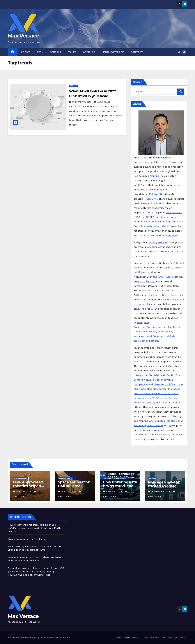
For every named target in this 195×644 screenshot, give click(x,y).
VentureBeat (165, 332)
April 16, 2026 (69, 491)
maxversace (102, 102)
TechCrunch (149, 332)
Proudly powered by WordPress (23, 638)
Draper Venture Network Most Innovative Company (159, 380)
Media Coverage (113, 52)
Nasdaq (162, 327)
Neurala (56, 52)
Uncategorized (20, 478)
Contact (137, 52)
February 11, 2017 (82, 102)
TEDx (40, 52)
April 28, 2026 (24, 491)
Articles (89, 52)
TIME (140, 322)
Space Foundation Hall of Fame (74, 484)
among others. (151, 341)
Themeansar (64, 638)
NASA (143, 412)
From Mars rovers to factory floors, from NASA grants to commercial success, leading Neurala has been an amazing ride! (36, 571)
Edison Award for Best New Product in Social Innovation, (157, 393)
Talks (72, 52)
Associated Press (149, 336)
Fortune (151, 327)
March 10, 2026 (115, 491)
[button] (179, 52)
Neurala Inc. (157, 176)
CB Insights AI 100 (159, 375)
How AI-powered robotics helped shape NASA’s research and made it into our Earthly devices (35, 528)
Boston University (172, 295)
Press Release (120, 478)
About (25, 52)
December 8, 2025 (161, 491)
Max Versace (23, 36)
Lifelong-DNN (156, 194)
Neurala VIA (150, 199)
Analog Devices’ (158, 242)
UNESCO (166, 403)
